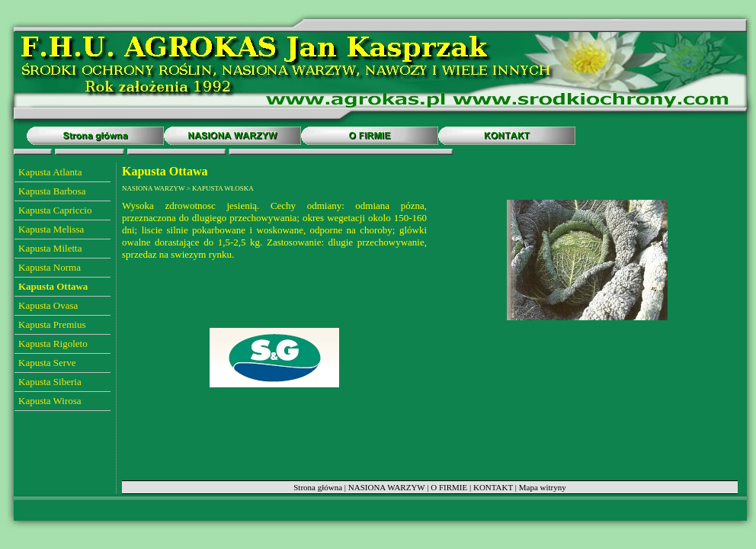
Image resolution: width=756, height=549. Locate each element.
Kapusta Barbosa (52, 191)
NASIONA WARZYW (387, 487)
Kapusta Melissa (51, 229)
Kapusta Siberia (50, 382)
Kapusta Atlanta (50, 172)
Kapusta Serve (47, 363)
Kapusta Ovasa (48, 305)
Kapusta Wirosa (50, 401)
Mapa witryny (543, 487)
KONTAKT (493, 487)
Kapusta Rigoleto (53, 344)
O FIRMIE (449, 487)
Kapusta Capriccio (55, 210)
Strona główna (318, 487)
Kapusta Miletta (50, 248)
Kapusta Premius (52, 324)
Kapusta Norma (50, 267)
